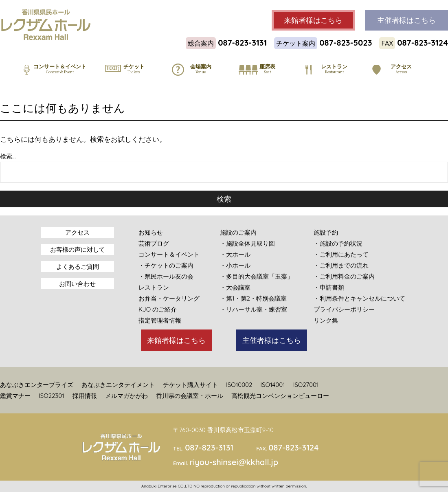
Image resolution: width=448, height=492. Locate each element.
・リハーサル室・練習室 (254, 309)
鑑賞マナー (15, 396)
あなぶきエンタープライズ (37, 385)
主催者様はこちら (272, 340)
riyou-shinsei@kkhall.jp (234, 462)
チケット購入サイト (190, 385)
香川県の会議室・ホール (190, 396)
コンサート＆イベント (169, 254)
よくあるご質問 (78, 267)
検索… (8, 156)
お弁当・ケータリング (169, 298)
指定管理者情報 (160, 320)
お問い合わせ (77, 284)
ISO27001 (306, 385)
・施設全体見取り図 (247, 243)
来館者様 (313, 20)
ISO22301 (52, 396)
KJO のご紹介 (158, 309)
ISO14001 (272, 385)
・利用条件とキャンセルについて (359, 298)
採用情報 (85, 396)
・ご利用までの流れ (341, 265)
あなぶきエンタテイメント (118, 385)
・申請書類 (329, 287)
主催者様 (406, 20)
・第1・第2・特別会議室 (253, 298)
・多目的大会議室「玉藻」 (257, 276)
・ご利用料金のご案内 (344, 276)
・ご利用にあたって (341, 254)
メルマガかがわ (126, 396)
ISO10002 (239, 385)
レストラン (154, 287)
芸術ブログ (154, 243)
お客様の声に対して (78, 249)
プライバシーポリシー (344, 309)
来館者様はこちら (176, 340)
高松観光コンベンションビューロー (280, 396)
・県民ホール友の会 (166, 276)
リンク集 (326, 320)
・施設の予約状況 (338, 243)
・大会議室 (235, 287)
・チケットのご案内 (166, 265)
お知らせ (151, 232)
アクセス (77, 232)
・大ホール (235, 254)
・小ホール (235, 265)
